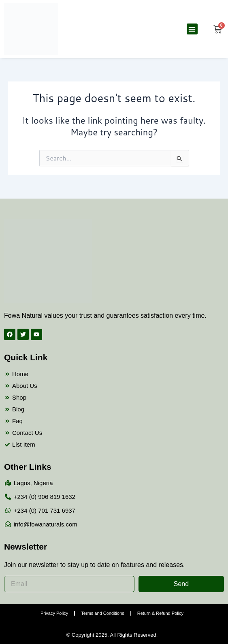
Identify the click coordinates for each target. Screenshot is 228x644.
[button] (192, 29)
